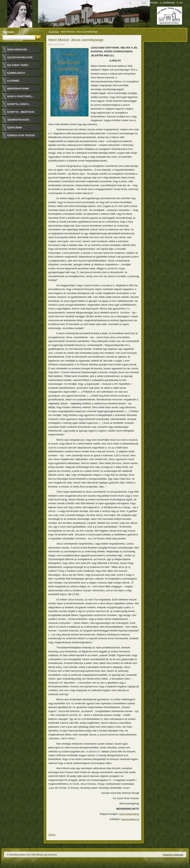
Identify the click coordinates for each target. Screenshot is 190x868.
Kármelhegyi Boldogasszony (18, 74)
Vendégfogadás (18, 120)
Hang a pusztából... (20, 96)
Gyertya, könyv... (19, 104)
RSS (181, 3)
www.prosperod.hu (129, 814)
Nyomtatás (152, 3)
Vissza (52, 835)
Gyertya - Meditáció (21, 112)
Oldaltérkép (169, 3)
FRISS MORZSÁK (17, 50)
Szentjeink (15, 128)
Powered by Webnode (173, 855)
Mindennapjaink (18, 89)
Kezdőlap (54, 32)
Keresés (8, 32)
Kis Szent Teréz (18, 65)
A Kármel (13, 81)
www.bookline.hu (130, 819)
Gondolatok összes (21, 135)
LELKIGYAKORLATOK (20, 57)
